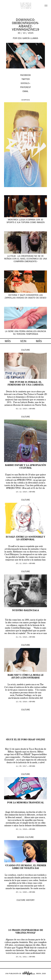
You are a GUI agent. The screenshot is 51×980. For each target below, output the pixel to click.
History (30, 900)
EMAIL (26, 92)
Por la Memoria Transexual (26, 803)
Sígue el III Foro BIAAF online (26, 740)
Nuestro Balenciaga (26, 611)
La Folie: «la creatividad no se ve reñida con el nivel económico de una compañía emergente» (26, 259)
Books (21, 837)
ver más (32, 409)
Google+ (5, 978)
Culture (26, 350)
